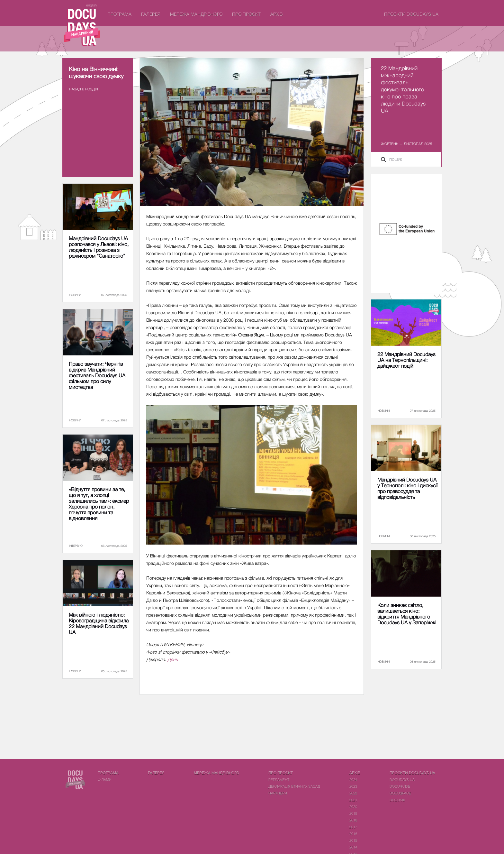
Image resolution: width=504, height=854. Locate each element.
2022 (353, 793)
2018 (353, 820)
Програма (119, 14)
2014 (353, 847)
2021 (353, 800)
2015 (353, 840)
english (91, 5)
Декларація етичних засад (294, 786)
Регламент (279, 780)
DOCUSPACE (400, 793)
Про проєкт (246, 14)
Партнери (278, 793)
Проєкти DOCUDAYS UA (411, 14)
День (173, 659)
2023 (353, 786)
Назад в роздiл (84, 89)
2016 (353, 834)
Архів (276, 14)
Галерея (151, 14)
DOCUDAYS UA (402, 780)
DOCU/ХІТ (398, 800)
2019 (353, 813)
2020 (353, 807)
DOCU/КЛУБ (400, 786)
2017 (353, 827)
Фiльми (105, 780)
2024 (353, 780)
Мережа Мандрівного (196, 14)
